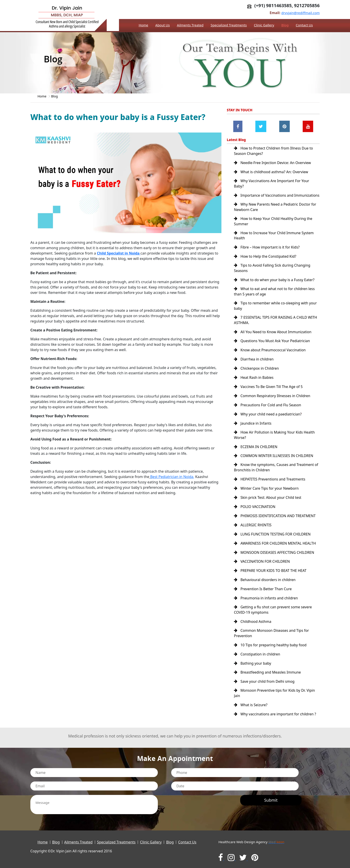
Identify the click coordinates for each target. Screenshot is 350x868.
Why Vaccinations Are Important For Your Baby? (272, 183)
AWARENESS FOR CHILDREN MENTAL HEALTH (275, 544)
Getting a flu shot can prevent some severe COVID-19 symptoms (273, 609)
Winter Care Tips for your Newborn (266, 490)
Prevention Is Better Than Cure (263, 588)
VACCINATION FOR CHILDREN (262, 561)
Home (143, 25)
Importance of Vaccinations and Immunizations (264, 198)
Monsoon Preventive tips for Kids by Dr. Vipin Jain (275, 691)
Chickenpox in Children (256, 372)
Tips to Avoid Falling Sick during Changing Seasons (272, 273)
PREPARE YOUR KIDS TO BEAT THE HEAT (270, 570)
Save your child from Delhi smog (264, 679)
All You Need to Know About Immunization (273, 336)
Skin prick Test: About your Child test (268, 499)
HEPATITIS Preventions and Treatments (270, 481)
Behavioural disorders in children (265, 579)
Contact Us (304, 25)
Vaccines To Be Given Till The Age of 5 (268, 390)
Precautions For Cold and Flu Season (268, 408)
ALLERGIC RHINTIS (253, 526)
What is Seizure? (251, 703)
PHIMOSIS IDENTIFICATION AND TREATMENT (275, 517)
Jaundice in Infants (253, 426)
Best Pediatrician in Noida (172, 477)
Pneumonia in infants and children (266, 597)
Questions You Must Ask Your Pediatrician (272, 345)
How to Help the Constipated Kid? (265, 261)
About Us (163, 25)
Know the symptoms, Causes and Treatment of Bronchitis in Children (276, 469)
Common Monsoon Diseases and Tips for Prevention (272, 632)
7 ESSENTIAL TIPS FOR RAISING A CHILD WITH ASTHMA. (276, 324)
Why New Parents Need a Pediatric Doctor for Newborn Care (275, 212)
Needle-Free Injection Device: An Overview (273, 163)
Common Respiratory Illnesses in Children (272, 399)
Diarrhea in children (254, 363)
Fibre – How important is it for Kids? (267, 252)
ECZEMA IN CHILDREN (256, 449)
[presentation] (200, 800)
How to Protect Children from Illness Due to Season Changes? (274, 151)
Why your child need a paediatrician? (268, 417)
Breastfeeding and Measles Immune (268, 670)
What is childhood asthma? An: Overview (271, 172)
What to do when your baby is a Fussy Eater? (274, 284)
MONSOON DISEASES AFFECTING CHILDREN (274, 552)
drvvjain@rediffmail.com (300, 13)
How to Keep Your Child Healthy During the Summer (273, 226)
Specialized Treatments (229, 25)
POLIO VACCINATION (255, 508)
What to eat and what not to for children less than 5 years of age (274, 296)
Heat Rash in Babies (254, 381)
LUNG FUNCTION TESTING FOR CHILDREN (272, 535)
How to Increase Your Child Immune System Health (274, 240)
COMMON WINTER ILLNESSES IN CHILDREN (274, 458)
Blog (285, 25)
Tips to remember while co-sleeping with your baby (275, 310)
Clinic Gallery (264, 25)
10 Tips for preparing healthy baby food (270, 644)
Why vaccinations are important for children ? (275, 712)
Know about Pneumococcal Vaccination (270, 354)
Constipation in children (257, 653)
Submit (271, 797)
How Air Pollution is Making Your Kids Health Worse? (274, 437)
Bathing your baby (253, 662)
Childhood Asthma (253, 620)
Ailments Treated (190, 25)
